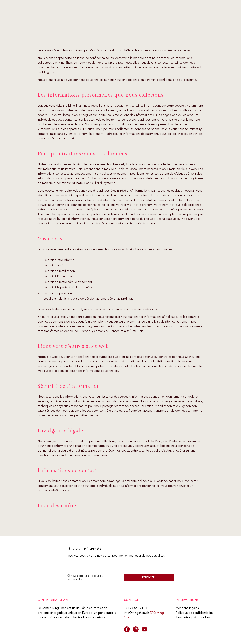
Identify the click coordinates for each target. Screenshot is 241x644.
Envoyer (149, 577)
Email (70, 564)
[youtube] (145, 629)
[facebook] (127, 629)
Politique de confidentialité (194, 613)
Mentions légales (187, 608)
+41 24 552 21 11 (136, 608)
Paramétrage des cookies (193, 617)
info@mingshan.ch (136, 613)
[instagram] (136, 629)
